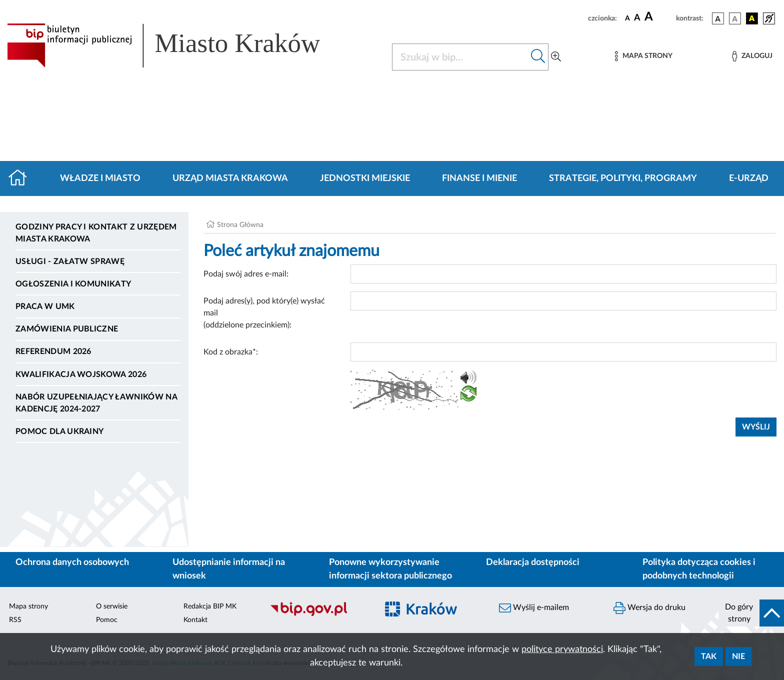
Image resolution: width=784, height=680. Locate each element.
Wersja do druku (649, 608)
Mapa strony (28, 606)
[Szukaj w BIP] (460, 57)
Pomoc (107, 620)
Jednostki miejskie (365, 178)
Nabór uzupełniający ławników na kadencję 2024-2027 (96, 403)
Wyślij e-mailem (534, 608)
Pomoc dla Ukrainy (59, 431)
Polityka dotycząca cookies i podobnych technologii (699, 569)
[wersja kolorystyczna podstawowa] (718, 18)
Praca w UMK (45, 306)
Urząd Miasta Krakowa (230, 178)
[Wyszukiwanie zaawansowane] (556, 57)
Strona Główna (240, 225)
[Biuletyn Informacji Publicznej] (319, 614)
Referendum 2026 (53, 351)
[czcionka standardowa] (627, 18)
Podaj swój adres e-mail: (246, 274)
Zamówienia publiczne (67, 329)
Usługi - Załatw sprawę (70, 261)
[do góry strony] (751, 613)
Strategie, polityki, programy (623, 178)
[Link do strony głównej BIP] (178, 45)
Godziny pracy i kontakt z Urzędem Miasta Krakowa (96, 233)
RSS (15, 620)
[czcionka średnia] (637, 18)
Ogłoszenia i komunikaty (73, 284)
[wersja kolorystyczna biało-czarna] (735, 18)
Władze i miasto (100, 178)
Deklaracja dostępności (533, 562)
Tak (709, 656)
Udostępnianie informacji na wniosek (229, 569)
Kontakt (195, 620)
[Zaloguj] (752, 56)
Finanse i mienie (479, 178)
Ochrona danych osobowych (72, 562)
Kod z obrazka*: (231, 352)
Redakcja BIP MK (210, 606)
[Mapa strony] (643, 56)
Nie (738, 656)
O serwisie (112, 606)
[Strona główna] (22, 178)
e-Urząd (749, 178)
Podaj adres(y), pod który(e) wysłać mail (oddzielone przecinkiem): (264, 313)
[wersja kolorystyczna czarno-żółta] (752, 18)
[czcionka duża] (659, 17)
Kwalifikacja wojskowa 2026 (81, 374)
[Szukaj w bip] (538, 57)
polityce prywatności (562, 649)
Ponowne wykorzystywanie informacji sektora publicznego (390, 569)
